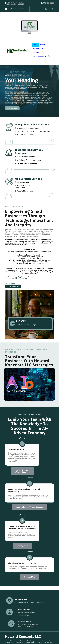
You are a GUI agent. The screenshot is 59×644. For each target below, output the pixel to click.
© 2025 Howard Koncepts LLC (16, 640)
